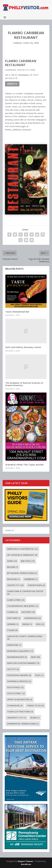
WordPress (26, 864)
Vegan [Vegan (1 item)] (35, 718)
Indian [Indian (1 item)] (27, 624)
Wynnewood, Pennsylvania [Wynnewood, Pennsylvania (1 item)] (23, 724)
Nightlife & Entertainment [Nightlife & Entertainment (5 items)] (23, 663)
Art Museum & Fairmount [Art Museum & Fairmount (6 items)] (22, 555)
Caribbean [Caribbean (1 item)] (31, 579)
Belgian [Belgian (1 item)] (13, 567)
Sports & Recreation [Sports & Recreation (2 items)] (20, 699)
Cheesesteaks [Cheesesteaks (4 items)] (36, 585)
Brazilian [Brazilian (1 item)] (13, 579)
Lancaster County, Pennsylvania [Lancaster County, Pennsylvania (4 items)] (25, 638)
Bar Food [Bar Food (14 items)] (28, 561)
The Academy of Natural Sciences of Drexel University (24, 384)
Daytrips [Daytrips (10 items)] (28, 612)
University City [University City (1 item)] (17, 718)
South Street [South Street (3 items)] (16, 693)
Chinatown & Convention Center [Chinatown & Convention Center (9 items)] (25, 593)
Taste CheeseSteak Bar (17, 312)
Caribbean (18, 43)
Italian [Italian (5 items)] (12, 630)
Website (12, 84)
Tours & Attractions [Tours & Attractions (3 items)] (20, 712)
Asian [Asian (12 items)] (12, 561)
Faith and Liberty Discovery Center (23, 347)
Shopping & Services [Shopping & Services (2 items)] (19, 681)
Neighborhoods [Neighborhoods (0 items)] (17, 657)
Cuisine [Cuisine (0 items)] (12, 612)
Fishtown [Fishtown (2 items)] (14, 618)
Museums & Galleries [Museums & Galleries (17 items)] (20, 651)
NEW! (37, 43)
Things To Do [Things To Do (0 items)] (35, 706)
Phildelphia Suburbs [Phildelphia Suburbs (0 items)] (19, 675)
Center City (28, 43)
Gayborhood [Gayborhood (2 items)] (33, 618)
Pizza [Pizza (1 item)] (39, 675)
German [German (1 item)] (13, 624)
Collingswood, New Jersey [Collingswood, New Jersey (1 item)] (23, 606)
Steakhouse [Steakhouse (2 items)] (15, 706)
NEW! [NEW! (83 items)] (35, 657)
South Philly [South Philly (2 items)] (15, 687)
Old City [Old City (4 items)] (13, 669)
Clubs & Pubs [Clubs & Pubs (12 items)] (16, 600)
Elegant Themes (25, 861)
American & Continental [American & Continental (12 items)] (22, 549)
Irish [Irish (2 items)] (40, 624)
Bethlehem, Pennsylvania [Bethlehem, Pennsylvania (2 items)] (22, 573)
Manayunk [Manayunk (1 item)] (14, 645)
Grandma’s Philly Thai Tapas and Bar (25, 465)
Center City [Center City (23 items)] (15, 585)
